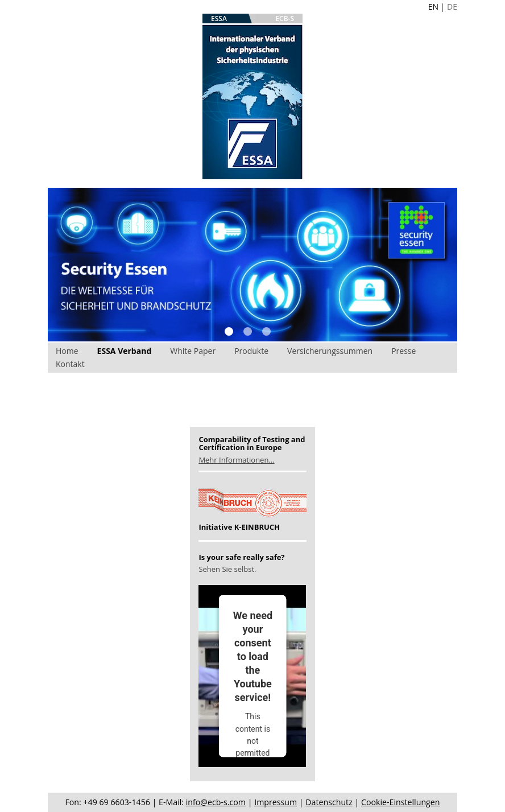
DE (452, 7)
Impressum (276, 802)
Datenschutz (329, 802)
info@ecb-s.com (216, 802)
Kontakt (70, 364)
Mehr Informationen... (236, 460)
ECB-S (285, 18)
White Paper (193, 351)
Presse (403, 351)
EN (433, 7)
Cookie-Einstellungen (400, 802)
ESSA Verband (125, 351)
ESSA (219, 18)
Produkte (251, 351)
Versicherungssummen (330, 351)
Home (67, 351)
